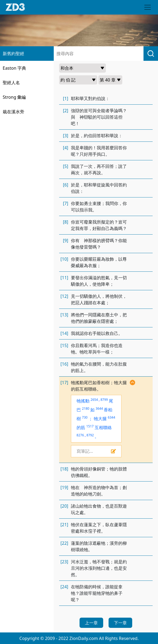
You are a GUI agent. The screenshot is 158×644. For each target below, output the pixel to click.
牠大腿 (100, 419)
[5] (66, 166)
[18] (64, 469)
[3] (66, 136)
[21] (64, 525)
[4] (66, 148)
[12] (64, 296)
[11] (64, 278)
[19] (64, 487)
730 (85, 417)
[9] (66, 240)
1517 (90, 426)
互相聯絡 (103, 427)
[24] (64, 587)
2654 (94, 400)
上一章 (91, 623)
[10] (64, 259)
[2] (66, 111)
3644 (99, 408)
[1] (66, 98)
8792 (90, 435)
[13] (64, 315)
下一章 (120, 623)
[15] (64, 345)
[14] (64, 333)
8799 (104, 400)
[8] (66, 222)
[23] (64, 562)
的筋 (81, 427)
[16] (64, 364)
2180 (86, 408)
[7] (66, 203)
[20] (64, 506)
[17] (64, 383)
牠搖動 (83, 401)
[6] (66, 185)
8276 (80, 435)
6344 (111, 417)
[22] (64, 543)
